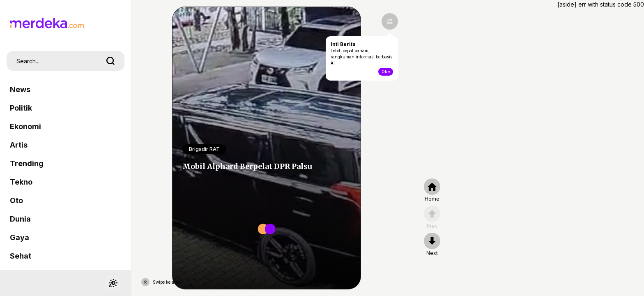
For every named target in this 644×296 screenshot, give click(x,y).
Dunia (20, 219)
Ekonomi (25, 126)
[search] (110, 61)
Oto (16, 200)
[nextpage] (432, 245)
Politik (21, 108)
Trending (27, 163)
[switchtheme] (113, 283)
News (20, 89)
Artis (19, 145)
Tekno (21, 182)
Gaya (20, 237)
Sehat (21, 256)
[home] (432, 190)
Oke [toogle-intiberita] (386, 72)
